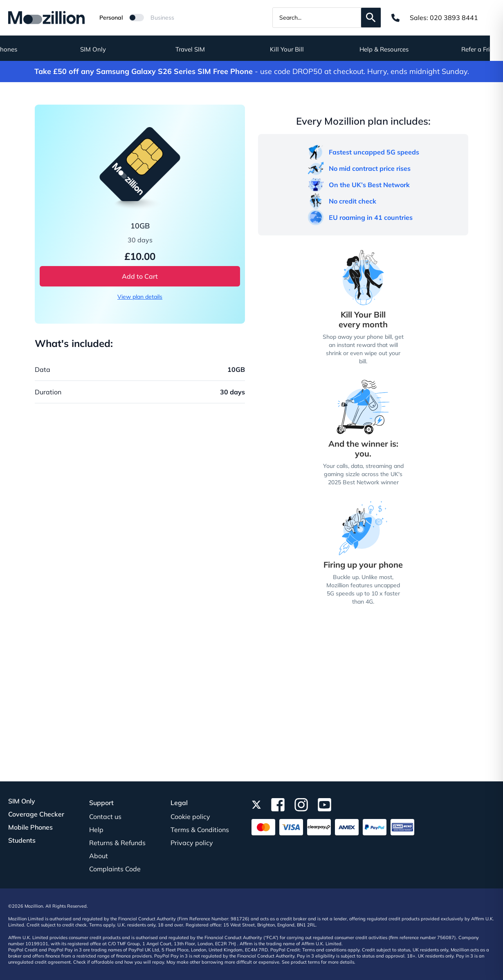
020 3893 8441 (454, 18)
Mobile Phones (30, 827)
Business (162, 18)
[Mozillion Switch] (137, 18)
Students (22, 840)
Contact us (105, 817)
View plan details (140, 297)
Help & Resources (397, 49)
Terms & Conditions (200, 830)
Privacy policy (192, 843)
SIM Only (106, 49)
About (99, 856)
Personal (111, 18)
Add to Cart (140, 276)
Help (96, 830)
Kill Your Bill (300, 49)
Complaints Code (115, 869)
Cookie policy (190, 817)
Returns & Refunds (117, 843)
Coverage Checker (36, 814)
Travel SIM (203, 49)
